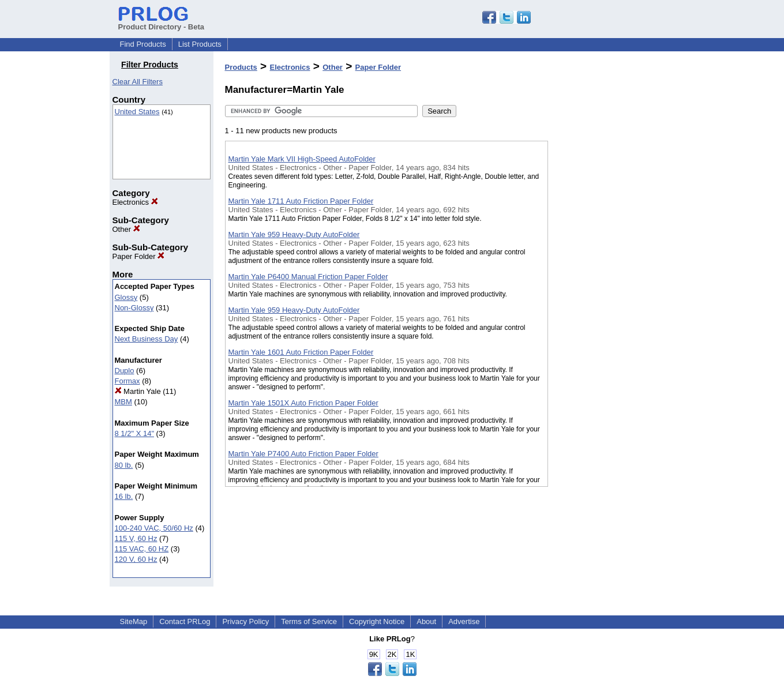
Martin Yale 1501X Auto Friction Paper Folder (303, 403)
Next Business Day (147, 339)
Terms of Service (309, 621)
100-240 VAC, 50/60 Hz (154, 528)
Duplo (125, 371)
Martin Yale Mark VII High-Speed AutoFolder (302, 159)
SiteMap (134, 621)
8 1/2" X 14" (135, 433)
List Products (200, 44)
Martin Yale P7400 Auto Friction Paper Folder (303, 454)
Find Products (143, 44)
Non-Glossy (134, 308)
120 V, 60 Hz (136, 559)
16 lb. (124, 496)
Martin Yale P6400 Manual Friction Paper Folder (308, 277)
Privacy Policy (245, 621)
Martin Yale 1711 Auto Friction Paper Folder (301, 201)
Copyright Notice (377, 621)
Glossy (126, 297)
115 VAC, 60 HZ (142, 549)
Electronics (135, 202)
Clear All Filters (138, 82)
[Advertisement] (606, 299)
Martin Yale (138, 391)
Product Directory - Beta (162, 22)
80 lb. (124, 465)
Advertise (464, 621)
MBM (123, 402)
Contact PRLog (185, 621)
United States (137, 112)
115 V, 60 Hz (136, 538)
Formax (127, 381)
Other (126, 229)
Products (241, 67)
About (426, 621)
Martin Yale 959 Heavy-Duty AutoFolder (294, 234)
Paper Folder (139, 256)
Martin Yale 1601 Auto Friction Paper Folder (301, 352)
